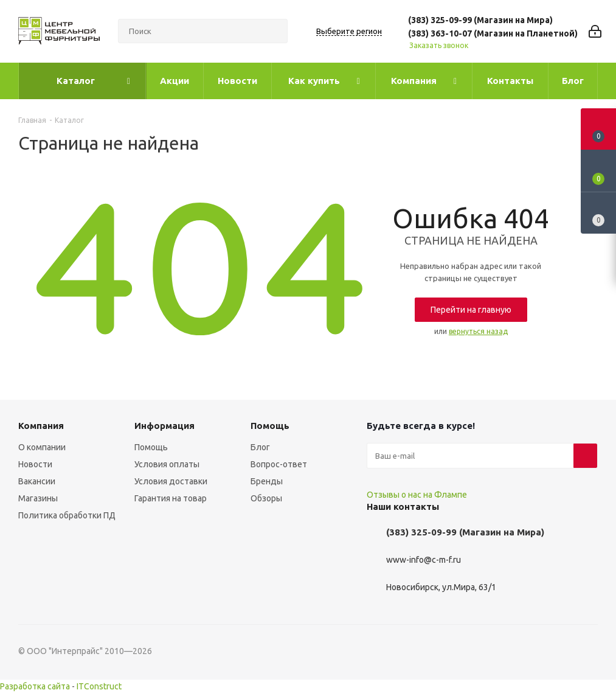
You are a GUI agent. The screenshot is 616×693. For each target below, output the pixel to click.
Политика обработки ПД (67, 515)
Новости (35, 464)
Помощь (151, 447)
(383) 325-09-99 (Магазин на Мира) (480, 20)
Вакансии (37, 481)
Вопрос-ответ (279, 464)
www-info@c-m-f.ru (424, 560)
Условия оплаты (167, 464)
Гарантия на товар (171, 498)
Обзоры (266, 498)
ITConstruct (99, 686)
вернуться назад (478, 331)
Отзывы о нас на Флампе (417, 495)
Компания (41, 426)
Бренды (267, 481)
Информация (164, 426)
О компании (42, 447)
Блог (260, 447)
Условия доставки (171, 481)
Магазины (38, 498)
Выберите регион (349, 31)
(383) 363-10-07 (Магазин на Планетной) (493, 33)
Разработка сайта (35, 686)
